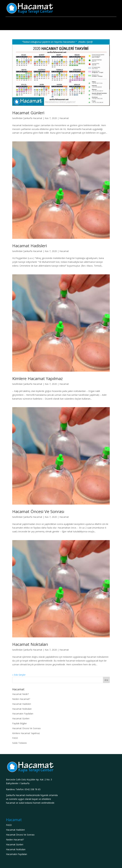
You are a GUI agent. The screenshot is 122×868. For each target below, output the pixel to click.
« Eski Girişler (19, 675)
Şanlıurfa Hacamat (33, 118)
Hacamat (64, 118)
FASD (15, 738)
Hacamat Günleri (28, 113)
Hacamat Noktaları (30, 644)
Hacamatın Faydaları (23, 714)
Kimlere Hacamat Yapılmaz (37, 378)
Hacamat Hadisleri (30, 246)
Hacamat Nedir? (20, 694)
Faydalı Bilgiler (20, 723)
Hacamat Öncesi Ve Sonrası (38, 511)
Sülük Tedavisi (19, 743)
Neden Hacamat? (21, 699)
